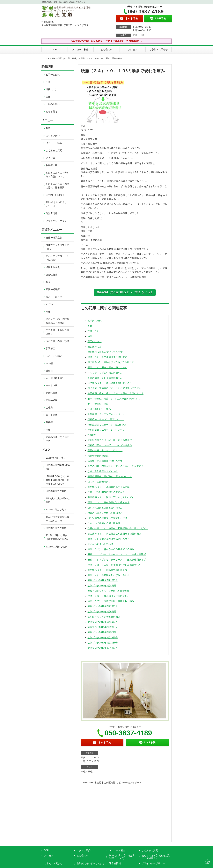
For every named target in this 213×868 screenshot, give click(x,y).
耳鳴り (49, 282)
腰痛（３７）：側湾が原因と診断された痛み (111, 601)
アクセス (133, 50)
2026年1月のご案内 (56, 528)
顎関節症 (50, 348)
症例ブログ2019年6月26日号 (103, 627)
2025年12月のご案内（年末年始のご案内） (57, 537)
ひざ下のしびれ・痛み (99, 409)
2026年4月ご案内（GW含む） (58, 467)
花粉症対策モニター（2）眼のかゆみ (107, 425)
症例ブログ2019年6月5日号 (102, 612)
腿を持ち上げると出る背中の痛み (105, 508)
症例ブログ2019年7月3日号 (102, 632)
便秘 (48, 430)
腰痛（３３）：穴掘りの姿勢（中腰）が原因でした (114, 565)
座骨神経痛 (52, 400)
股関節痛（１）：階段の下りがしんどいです (111, 497)
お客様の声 (106, 50)
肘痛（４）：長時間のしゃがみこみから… (110, 575)
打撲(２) (92, 435)
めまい (49, 304)
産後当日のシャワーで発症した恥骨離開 (109, 591)
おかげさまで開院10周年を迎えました (58, 519)
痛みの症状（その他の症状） (65, 58)
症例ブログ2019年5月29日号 (103, 606)
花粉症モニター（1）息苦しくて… (106, 419)
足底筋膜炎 (52, 393)
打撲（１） (93, 331)
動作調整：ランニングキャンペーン (106, 414)
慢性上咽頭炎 (53, 267)
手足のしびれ (95, 341)
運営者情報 (52, 213)
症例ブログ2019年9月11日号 (103, 643)
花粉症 (49, 422)
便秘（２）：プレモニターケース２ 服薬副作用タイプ (117, 560)
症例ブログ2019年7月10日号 (103, 580)
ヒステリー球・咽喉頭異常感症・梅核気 (57, 321)
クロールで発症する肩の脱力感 (104, 523)
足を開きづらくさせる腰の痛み (104, 617)
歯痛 (90, 336)
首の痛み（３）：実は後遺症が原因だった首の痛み (114, 534)
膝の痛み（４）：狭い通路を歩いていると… (111, 383)
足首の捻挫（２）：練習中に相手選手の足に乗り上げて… (118, 528)
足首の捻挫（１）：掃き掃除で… (105, 378)
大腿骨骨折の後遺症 (98, 456)
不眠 (90, 326)
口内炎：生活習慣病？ (99, 482)
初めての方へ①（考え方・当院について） (57, 175)
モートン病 (52, 385)
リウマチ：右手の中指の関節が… (105, 373)
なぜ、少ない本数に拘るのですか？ (106, 492)
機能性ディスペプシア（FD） (57, 247)
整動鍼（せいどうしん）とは (56, 204)
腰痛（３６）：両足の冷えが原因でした (109, 596)
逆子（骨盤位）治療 (98, 404)
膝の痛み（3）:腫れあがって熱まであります (111, 362)
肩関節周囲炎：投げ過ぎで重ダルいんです (110, 476)
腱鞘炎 (49, 371)
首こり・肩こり (54, 297)
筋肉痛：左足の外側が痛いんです (105, 461)
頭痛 (48, 312)
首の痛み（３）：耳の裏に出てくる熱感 (109, 487)
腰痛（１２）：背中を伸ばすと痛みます (109, 502)
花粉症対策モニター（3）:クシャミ (106, 430)
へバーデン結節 (54, 356)
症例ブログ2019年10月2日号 (103, 648)
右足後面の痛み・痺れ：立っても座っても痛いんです (116, 393)
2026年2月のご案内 (56, 510)
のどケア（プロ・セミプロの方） (57, 258)
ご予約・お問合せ (159, 50)
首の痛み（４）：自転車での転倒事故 (107, 570)
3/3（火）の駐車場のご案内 (58, 500)
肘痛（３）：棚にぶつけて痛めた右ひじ (109, 539)
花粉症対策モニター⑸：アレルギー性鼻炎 (110, 445)
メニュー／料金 (80, 50)
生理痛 (49, 408)
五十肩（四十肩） (55, 378)
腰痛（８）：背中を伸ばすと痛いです (107, 357)
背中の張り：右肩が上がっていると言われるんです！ (116, 466)
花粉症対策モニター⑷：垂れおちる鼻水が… (111, 440)
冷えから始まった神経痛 (100, 544)
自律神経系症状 (54, 238)
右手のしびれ (95, 321)
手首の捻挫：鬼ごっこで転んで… (105, 450)
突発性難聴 (52, 275)
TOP (54, 50)
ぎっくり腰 (52, 415)
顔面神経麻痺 (53, 289)
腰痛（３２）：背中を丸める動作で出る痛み (111, 549)
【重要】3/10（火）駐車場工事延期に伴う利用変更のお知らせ (57, 480)
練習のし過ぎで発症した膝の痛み (105, 513)
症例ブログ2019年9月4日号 (102, 586)
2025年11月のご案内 (57, 547)
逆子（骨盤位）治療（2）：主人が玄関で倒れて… (114, 399)
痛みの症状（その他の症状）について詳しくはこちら (125, 292)
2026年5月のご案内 (56, 458)
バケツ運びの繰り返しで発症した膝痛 (107, 518)
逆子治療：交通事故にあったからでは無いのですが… (116, 388)
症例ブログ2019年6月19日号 (103, 622)
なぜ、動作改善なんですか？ (103, 471)
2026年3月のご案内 (56, 491)
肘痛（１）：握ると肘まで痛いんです (107, 367)
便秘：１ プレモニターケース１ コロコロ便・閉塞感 (117, 554)
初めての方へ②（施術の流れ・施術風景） (57, 186)
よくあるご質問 (54, 151)
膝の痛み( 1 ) (94, 347)
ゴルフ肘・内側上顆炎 (57, 341)
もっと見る (52, 112)
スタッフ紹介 (53, 136)
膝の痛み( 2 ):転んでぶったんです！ (106, 352)
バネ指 (49, 363)
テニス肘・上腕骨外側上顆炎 (57, 332)
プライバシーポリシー (57, 221)
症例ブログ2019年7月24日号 (103, 638)
